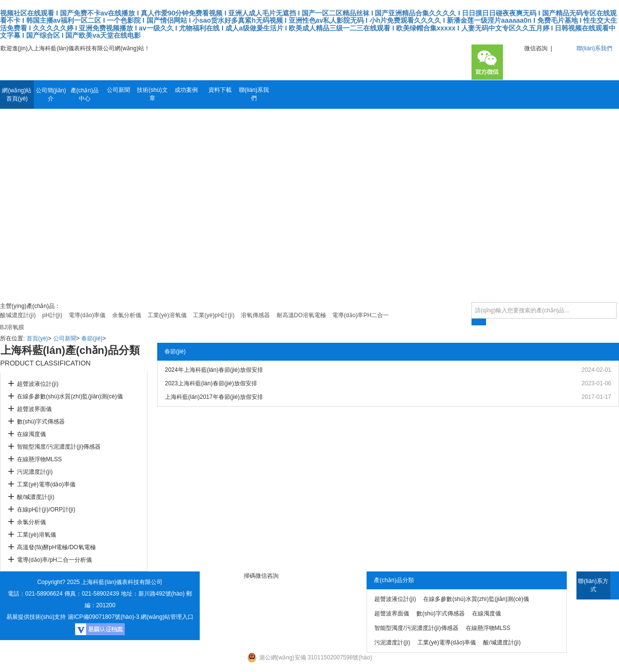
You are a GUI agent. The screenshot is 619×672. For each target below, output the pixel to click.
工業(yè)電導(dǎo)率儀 (46, 484)
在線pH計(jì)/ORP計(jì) (46, 510)
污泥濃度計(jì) (35, 472)
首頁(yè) (37, 338)
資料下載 (220, 90)
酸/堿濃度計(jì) (36, 497)
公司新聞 (118, 90)
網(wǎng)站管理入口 (167, 617)
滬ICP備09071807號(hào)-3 (103, 617)
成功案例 (186, 90)
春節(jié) (92, 338)
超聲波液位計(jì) (38, 384)
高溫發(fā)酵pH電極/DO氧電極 (56, 547)
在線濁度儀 (31, 434)
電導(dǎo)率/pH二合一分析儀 (54, 560)
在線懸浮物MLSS (39, 459)
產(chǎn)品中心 (85, 95)
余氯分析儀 (31, 522)
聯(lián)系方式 (593, 585)
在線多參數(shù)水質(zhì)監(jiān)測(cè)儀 (70, 396)
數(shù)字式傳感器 (41, 422)
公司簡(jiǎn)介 (51, 95)
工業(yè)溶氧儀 (37, 535)
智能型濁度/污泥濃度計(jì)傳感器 (59, 447)
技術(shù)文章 (152, 94)
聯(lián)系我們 (595, 48)
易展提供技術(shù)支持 (36, 617)
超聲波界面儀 (34, 409)
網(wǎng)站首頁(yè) (17, 95)
